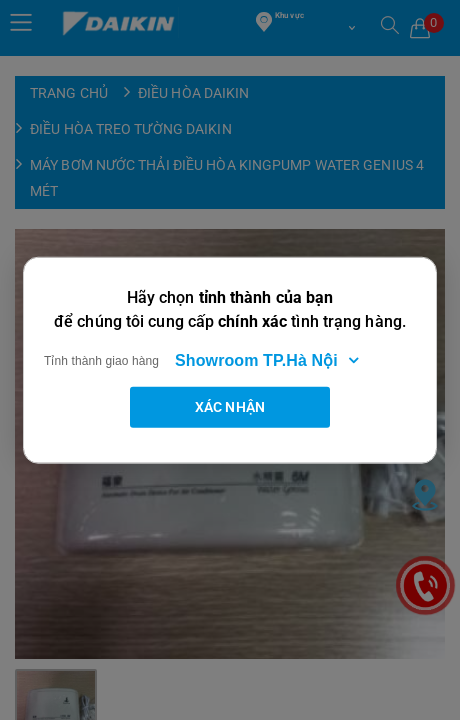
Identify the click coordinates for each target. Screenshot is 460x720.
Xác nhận (230, 406)
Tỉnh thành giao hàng (101, 360)
